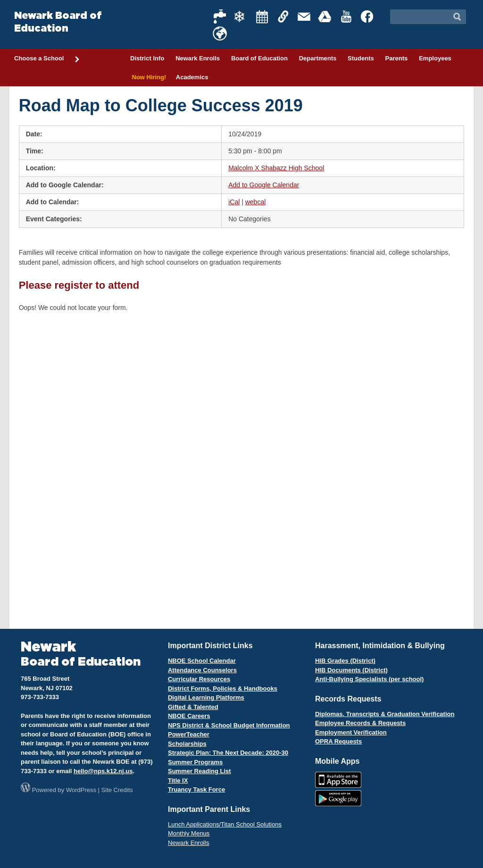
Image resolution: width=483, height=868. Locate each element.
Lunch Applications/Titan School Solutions (225, 824)
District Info (147, 58)
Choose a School (47, 59)
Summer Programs (195, 762)
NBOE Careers (189, 716)
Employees (435, 58)
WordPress (81, 790)
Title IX (178, 780)
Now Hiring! (147, 77)
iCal (234, 202)
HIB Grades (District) (345, 661)
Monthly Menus (189, 833)
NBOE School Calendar (202, 661)
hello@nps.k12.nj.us (103, 771)
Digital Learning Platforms (206, 697)
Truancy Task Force (196, 789)
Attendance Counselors (202, 670)
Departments (318, 58)
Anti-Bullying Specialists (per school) (369, 679)
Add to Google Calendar (264, 185)
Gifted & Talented (193, 707)
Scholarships (187, 744)
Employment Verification (351, 732)
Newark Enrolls (198, 58)
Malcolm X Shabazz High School (276, 168)
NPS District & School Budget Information (229, 725)
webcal (256, 202)
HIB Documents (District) (351, 670)
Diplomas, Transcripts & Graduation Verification (385, 714)
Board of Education (259, 58)
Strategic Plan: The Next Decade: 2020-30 (228, 753)
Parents (397, 58)
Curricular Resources (199, 679)
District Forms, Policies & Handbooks (223, 689)
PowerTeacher (189, 734)
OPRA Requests (338, 741)
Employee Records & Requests (360, 723)
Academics (192, 77)
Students (361, 58)
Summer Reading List (200, 771)
